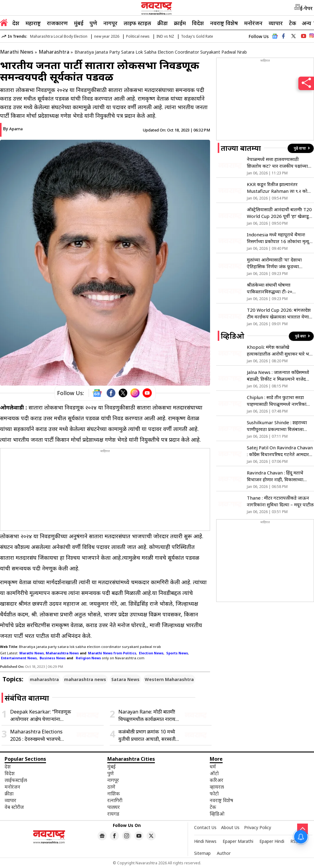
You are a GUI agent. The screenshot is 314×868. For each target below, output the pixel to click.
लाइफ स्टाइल (137, 23)
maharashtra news (85, 679)
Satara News (125, 679)
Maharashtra (54, 52)
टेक (293, 23)
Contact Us (205, 827)
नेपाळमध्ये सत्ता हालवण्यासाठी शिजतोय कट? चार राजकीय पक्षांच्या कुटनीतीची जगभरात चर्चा (277, 163)
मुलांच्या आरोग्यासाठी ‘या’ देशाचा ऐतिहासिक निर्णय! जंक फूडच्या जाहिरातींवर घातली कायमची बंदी (275, 263)
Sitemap (202, 853)
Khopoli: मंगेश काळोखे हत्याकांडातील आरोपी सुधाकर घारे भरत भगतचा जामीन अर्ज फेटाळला (280, 350)
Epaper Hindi (272, 841)
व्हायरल (217, 787)
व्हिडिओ (217, 814)
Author (224, 853)
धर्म (213, 767)
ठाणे (111, 787)
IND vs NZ (165, 36)
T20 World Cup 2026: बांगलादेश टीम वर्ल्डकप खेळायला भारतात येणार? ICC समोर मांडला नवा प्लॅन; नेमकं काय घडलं (280, 313)
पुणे (93, 23)
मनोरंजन (253, 23)
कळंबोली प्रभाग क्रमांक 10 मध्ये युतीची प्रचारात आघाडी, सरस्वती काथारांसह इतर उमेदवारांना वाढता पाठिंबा (149, 735)
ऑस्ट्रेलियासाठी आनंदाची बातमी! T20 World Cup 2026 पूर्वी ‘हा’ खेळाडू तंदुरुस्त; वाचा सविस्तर (279, 213)
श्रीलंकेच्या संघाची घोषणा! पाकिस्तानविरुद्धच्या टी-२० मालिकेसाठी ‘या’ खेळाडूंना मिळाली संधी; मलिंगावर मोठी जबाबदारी (276, 288)
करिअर (216, 780)
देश (16, 23)
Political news (138, 36)
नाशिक (114, 794)
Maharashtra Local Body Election (59, 36)
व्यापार (276, 23)
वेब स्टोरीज (14, 807)
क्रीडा (163, 23)
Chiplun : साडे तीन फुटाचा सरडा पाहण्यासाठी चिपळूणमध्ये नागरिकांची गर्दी (279, 401)
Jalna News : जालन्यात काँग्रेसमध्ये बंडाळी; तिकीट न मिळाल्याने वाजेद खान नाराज (278, 376)
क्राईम (180, 23)
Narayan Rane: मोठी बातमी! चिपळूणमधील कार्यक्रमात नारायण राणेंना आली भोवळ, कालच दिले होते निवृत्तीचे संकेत (149, 716)
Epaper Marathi (238, 841)
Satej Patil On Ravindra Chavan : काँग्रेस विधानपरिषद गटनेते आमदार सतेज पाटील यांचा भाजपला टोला (280, 451)
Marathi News (17, 52)
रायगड (113, 814)
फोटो (214, 794)
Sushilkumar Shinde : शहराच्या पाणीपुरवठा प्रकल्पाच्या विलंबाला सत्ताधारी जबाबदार (277, 426)
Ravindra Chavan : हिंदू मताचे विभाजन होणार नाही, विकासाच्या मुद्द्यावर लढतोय (275, 476)
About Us (230, 827)
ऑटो (214, 773)
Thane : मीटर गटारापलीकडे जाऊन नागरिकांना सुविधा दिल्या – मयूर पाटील (280, 501)
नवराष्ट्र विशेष (224, 23)
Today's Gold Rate (197, 36)
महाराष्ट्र (33, 23)
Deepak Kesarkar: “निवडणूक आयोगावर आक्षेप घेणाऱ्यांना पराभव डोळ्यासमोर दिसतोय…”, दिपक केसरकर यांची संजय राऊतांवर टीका (41, 716)
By (13, 129)
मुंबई (79, 23)
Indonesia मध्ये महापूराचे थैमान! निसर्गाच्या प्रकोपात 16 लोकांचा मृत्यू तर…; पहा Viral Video (278, 238)
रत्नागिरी (115, 800)
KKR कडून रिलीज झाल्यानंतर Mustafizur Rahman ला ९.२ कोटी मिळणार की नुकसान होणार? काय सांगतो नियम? (279, 188)
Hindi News (205, 841)
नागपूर (110, 23)
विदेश (198, 23)
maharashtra (44, 679)
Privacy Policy (258, 827)
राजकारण (57, 23)
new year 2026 (107, 36)
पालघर (114, 807)
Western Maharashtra (169, 679)
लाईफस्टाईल (16, 780)
